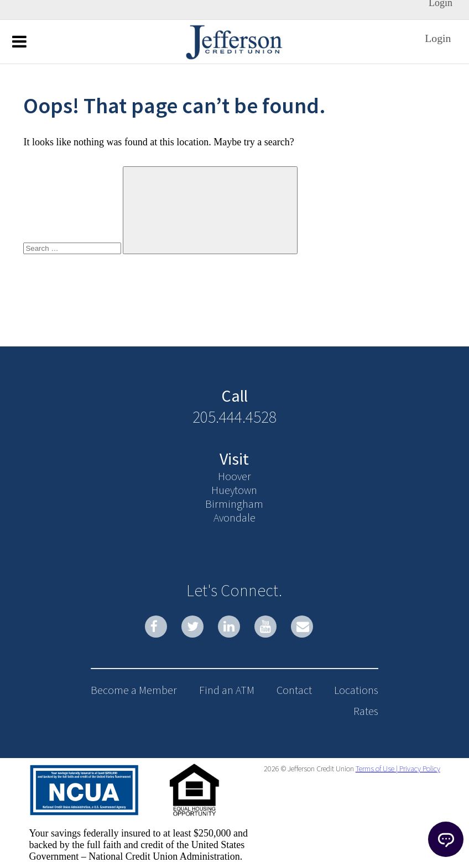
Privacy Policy (419, 769)
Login (438, 38)
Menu (19, 41)
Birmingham (234, 504)
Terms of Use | (377, 769)
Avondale (234, 517)
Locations (356, 690)
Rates (366, 711)
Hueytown (234, 490)
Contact (294, 690)
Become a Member (134, 690)
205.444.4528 (234, 417)
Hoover (234, 476)
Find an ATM (227, 690)
